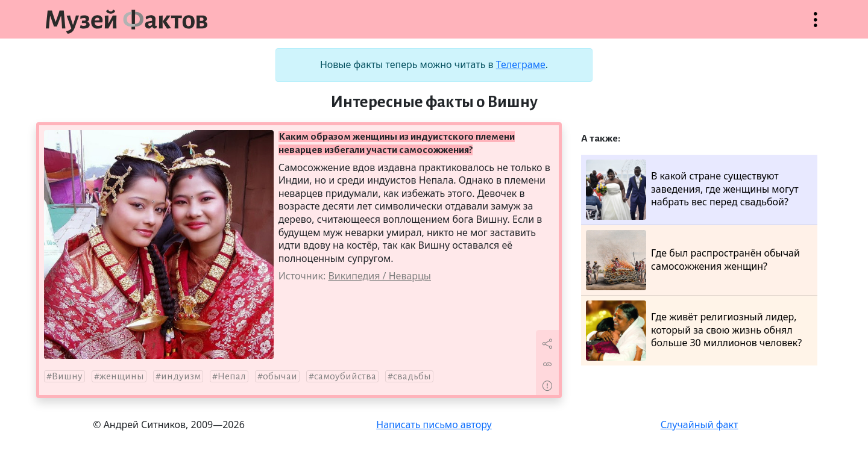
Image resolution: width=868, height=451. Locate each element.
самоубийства (345, 376)
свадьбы (412, 376)
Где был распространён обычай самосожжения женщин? (693, 260)
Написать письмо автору (434, 425)
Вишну (67, 376)
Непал (232, 376)
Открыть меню (816, 26)
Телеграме (521, 64)
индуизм (181, 376)
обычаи (280, 376)
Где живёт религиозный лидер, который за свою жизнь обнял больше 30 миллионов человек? (694, 331)
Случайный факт (700, 425)
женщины (122, 376)
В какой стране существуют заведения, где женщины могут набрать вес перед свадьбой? (692, 190)
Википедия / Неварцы (379, 276)
